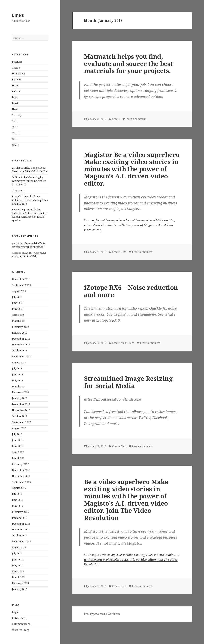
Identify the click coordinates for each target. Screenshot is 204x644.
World (15, 145)
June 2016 (18, 500)
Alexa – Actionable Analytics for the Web (29, 255)
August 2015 (19, 548)
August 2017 (19, 428)
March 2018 (19, 386)
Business (17, 62)
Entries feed (19, 618)
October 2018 (20, 351)
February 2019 (20, 327)
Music (15, 103)
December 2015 (21, 524)
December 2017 (21, 404)
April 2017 (18, 452)
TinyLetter (18, 190)
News (15, 109)
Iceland (16, 92)
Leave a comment (136, 119)
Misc (15, 97)
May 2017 (18, 446)
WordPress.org (21, 630)
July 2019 (17, 297)
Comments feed (21, 624)
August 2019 (19, 291)
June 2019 (18, 303)
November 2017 (21, 410)
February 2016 (20, 512)
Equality (17, 80)
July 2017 (17, 434)
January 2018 (20, 398)
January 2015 (20, 589)
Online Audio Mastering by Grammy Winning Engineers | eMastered (29, 181)
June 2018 (18, 374)
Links (18, 15)
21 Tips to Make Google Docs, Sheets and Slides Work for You (30, 170)
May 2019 (18, 309)
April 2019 (18, 315)
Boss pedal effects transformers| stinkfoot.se (29, 245)
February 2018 (20, 392)
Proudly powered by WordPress (102, 614)
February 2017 (20, 464)
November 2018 (21, 345)
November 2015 (21, 530)
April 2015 (18, 571)
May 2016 (18, 506)
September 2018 (21, 357)
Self (14, 121)
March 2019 (19, 321)
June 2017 (18, 440)
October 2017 (20, 416)
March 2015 (19, 577)
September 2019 (21, 285)
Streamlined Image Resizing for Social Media (128, 382)
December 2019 (21, 279)
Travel (16, 133)
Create (16, 68)
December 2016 (21, 470)
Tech (15, 127)
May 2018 (18, 380)
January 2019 (20, 333)
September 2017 (21, 422)
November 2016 (21, 476)
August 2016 (19, 488)
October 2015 (20, 536)
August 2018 (19, 363)
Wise (15, 139)
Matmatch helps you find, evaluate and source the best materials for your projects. (128, 64)
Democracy (19, 74)
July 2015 (17, 553)
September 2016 (21, 482)
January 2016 (20, 518)
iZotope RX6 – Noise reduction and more (131, 291)
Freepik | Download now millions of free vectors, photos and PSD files (30, 200)
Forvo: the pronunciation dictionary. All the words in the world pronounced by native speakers (29, 215)
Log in (16, 612)
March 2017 (19, 458)
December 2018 (21, 339)
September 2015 (21, 542)
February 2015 (20, 583)
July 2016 (17, 494)
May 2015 (18, 565)
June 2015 (18, 559)
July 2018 (17, 368)
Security (17, 115)
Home (16, 86)
